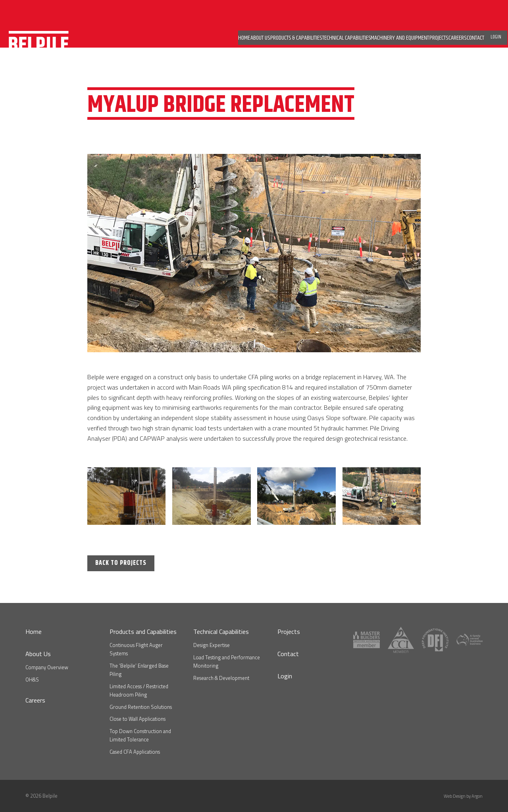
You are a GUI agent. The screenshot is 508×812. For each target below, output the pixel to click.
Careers (35, 700)
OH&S (32, 680)
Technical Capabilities (221, 632)
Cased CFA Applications (135, 752)
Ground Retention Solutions (141, 707)
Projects (289, 632)
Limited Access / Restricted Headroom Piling (139, 690)
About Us (38, 654)
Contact (288, 654)
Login (285, 676)
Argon (477, 796)
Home (34, 632)
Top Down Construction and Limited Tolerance (140, 735)
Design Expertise (212, 645)
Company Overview (47, 667)
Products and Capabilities (143, 632)
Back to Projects (121, 563)
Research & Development (221, 678)
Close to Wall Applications (138, 719)
